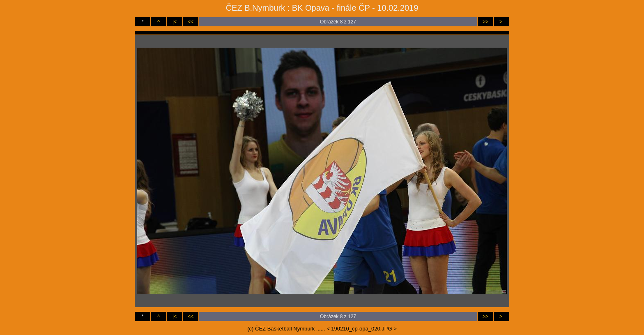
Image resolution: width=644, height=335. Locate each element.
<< (191, 22)
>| (501, 22)
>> (485, 22)
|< (175, 22)
